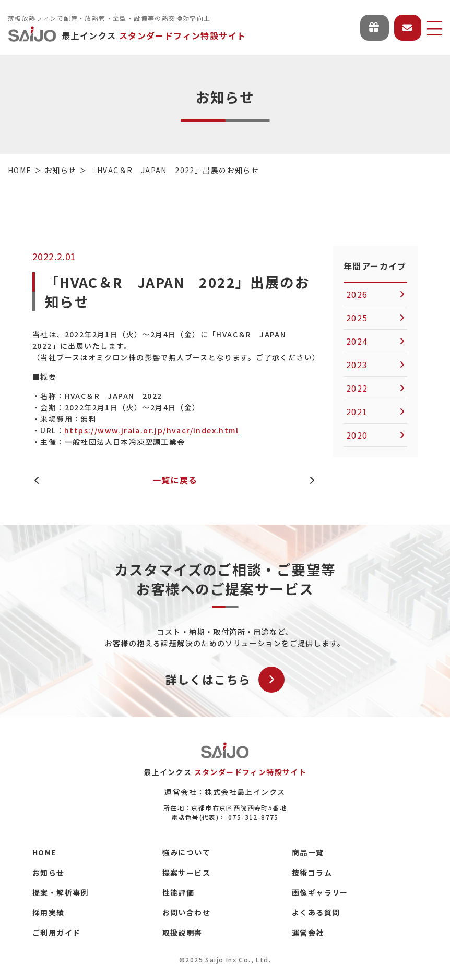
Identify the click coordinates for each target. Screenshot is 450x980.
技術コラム (312, 873)
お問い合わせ (186, 912)
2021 (357, 412)
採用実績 (49, 912)
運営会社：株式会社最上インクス (225, 792)
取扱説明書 (182, 933)
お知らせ (49, 873)
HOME (44, 852)
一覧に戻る (175, 480)
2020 (357, 435)
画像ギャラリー (320, 892)
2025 (357, 318)
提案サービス (186, 873)
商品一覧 (308, 852)
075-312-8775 (253, 817)
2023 (357, 365)
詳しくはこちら (225, 680)
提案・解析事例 (61, 892)
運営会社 (308, 933)
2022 (357, 388)
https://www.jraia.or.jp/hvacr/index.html (151, 430)
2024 (357, 341)
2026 (357, 294)
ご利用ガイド (56, 933)
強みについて (186, 852)
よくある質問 (316, 912)
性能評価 (179, 892)
